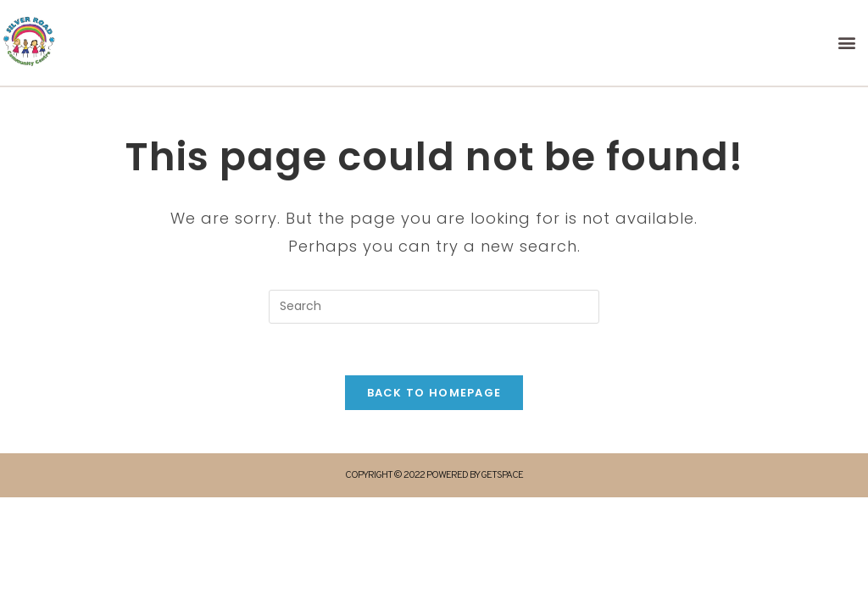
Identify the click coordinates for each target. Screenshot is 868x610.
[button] (848, 43)
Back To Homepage (434, 393)
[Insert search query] (434, 307)
